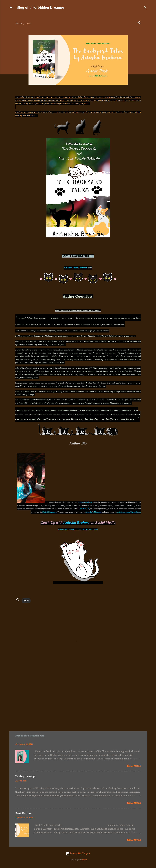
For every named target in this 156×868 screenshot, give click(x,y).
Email (95, 529)
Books (26, 601)
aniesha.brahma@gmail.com (129, 512)
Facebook (80, 529)
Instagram (63, 529)
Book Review (23, 813)
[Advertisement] (78, 700)
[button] (139, 23)
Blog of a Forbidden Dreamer (40, 7)
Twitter (71, 529)
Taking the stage (25, 776)
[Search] (145, 8)
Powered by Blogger (78, 854)
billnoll (84, 860)
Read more (134, 766)
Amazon (83, 268)
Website (89, 529)
